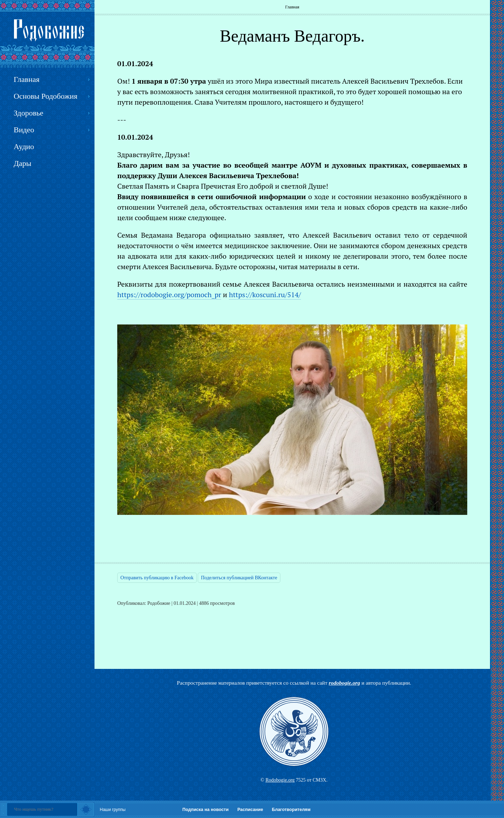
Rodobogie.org (280, 780)
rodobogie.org (344, 683)
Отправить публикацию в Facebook (157, 578)
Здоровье (29, 113)
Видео (24, 130)
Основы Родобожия (45, 96)
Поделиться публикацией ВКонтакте (239, 578)
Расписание (250, 810)
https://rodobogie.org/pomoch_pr (169, 295)
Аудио (24, 146)
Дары (23, 163)
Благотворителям (291, 810)
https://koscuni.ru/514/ (265, 295)
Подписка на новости (205, 810)
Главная (292, 7)
